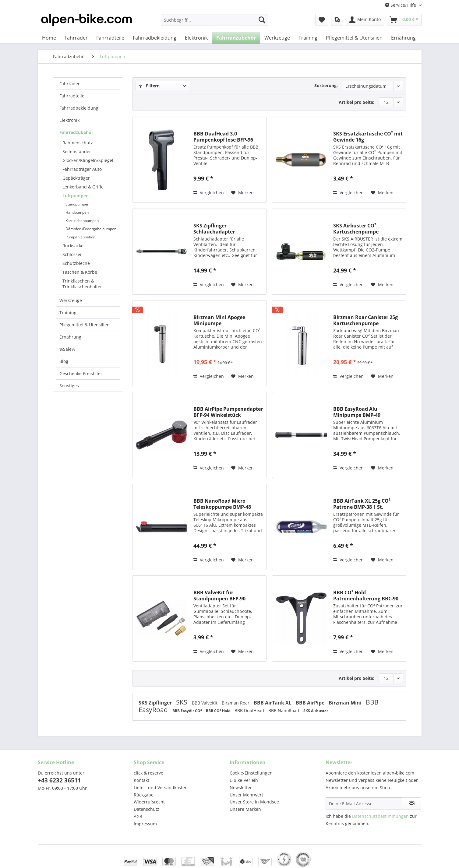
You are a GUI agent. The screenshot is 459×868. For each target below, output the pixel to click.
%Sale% (67, 349)
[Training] (308, 38)
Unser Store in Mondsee (254, 802)
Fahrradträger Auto (82, 169)
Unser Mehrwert (246, 795)
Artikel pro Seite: (357, 102)
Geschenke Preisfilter (81, 373)
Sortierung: (326, 85)
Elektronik (69, 120)
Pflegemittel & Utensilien (85, 325)
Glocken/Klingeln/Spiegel (88, 160)
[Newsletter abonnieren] (412, 803)
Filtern (149, 86)
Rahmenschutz (78, 143)
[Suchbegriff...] (215, 20)
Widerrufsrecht (149, 802)
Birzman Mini (346, 703)
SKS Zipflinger (156, 703)
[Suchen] (262, 20)
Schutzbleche (76, 263)
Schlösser (72, 254)
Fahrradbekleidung (79, 108)
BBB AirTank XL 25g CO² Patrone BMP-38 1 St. (362, 504)
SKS (182, 702)
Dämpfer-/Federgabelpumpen (91, 229)
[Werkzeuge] (277, 38)
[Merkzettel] (322, 20)
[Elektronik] (196, 38)
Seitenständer (77, 151)
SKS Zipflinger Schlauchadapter (214, 229)
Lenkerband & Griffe (83, 187)
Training (68, 313)
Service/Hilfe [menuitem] (401, 5)
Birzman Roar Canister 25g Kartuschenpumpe (365, 320)
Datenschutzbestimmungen (380, 816)
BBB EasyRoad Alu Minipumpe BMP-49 (357, 412)
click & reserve (148, 773)
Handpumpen (77, 212)
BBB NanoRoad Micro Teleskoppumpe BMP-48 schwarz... (222, 504)
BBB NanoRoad (284, 710)
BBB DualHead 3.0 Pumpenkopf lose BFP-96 (223, 137)
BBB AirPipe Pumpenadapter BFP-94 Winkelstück (228, 412)
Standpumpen (77, 204)
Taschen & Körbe (80, 272)
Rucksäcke (73, 246)
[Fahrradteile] (110, 38)
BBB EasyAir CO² (188, 711)
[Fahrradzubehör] (236, 38)
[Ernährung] (403, 38)
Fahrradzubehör (76, 132)
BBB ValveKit (205, 703)
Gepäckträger (76, 178)
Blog (64, 361)
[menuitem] (215, 23)
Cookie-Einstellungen (251, 773)
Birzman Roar (236, 703)
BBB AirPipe (311, 703)
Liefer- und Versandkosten (161, 787)
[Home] (49, 38)
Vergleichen (209, 193)
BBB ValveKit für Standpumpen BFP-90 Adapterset (219, 596)
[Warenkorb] (404, 20)
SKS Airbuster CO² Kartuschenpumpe (356, 229)
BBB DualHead (250, 710)
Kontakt (141, 780)
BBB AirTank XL (273, 703)
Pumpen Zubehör (80, 237)
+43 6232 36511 (59, 780)
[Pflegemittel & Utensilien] (354, 38)
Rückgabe (144, 795)
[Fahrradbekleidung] (155, 38)
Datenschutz (147, 809)
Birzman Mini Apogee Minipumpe (219, 320)
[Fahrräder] (76, 38)
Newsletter (241, 787)
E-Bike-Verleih (244, 780)
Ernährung (70, 337)
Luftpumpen (76, 196)
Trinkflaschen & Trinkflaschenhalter (82, 284)
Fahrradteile (72, 96)
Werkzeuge (71, 300)
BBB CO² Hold (219, 711)
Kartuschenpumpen (82, 221)
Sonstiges (69, 386)
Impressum (145, 824)
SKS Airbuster (316, 711)
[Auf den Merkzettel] (242, 193)
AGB (138, 816)
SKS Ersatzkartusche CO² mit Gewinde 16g (368, 137)
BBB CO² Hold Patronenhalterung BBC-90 (366, 596)
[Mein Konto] (365, 20)
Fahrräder (70, 84)
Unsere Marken (245, 809)
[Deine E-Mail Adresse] (364, 803)
